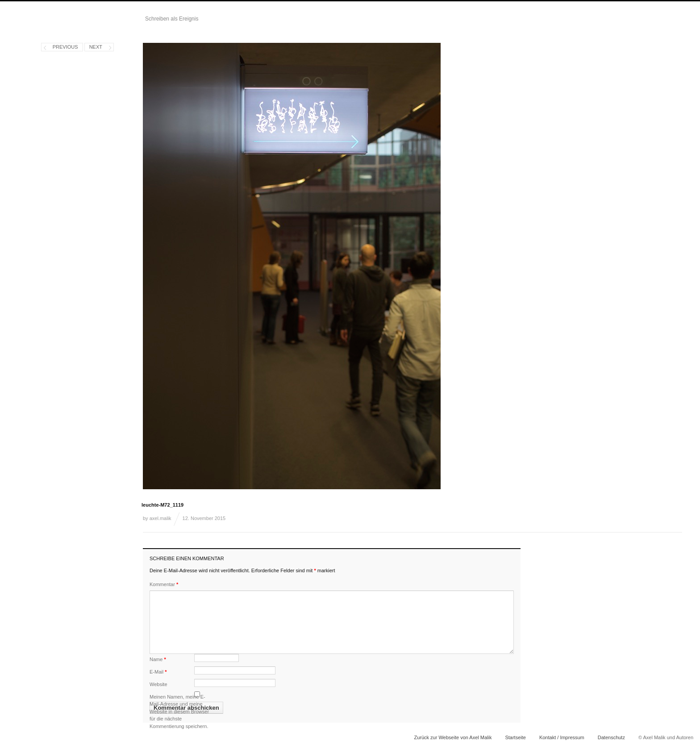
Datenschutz (611, 737)
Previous (65, 47)
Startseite (515, 737)
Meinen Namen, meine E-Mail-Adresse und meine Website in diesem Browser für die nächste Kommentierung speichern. (179, 712)
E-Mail (158, 672)
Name (158, 659)
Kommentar (164, 584)
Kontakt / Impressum (562, 737)
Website (158, 684)
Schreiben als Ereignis (172, 19)
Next (96, 47)
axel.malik (160, 518)
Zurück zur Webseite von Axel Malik (453, 737)
